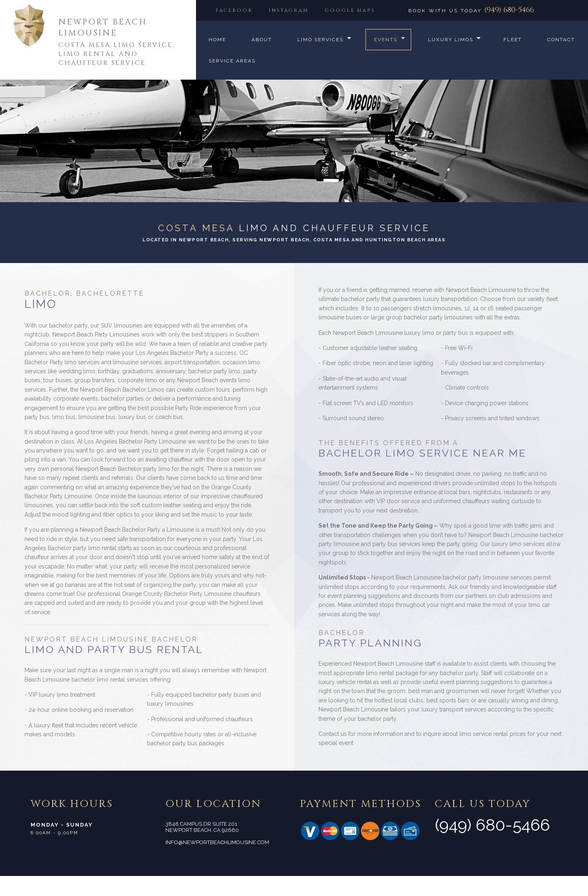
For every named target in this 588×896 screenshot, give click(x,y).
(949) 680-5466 (509, 10)
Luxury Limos (452, 60)
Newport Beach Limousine (103, 27)
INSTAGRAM (293, 10)
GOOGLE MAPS (242, 31)
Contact (223, 81)
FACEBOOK (235, 10)
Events (386, 60)
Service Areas (285, 81)
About (262, 60)
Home (217, 60)
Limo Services (320, 60)
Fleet (516, 60)
